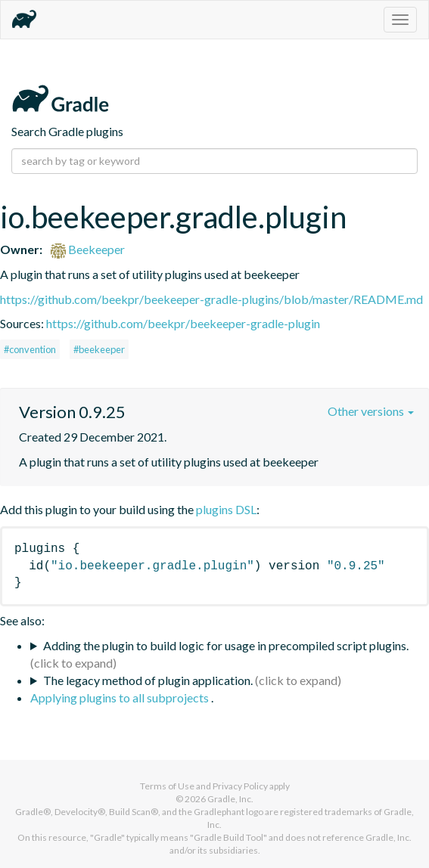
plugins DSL (226, 509)
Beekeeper (88, 249)
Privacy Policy (240, 786)
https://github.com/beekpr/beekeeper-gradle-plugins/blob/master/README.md (211, 299)
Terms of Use (167, 786)
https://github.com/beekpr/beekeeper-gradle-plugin (183, 323)
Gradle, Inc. (230, 799)
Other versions (371, 411)
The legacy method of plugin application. (148, 680)
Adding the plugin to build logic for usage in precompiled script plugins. (226, 645)
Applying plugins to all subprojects (121, 697)
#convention (30, 349)
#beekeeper (99, 349)
